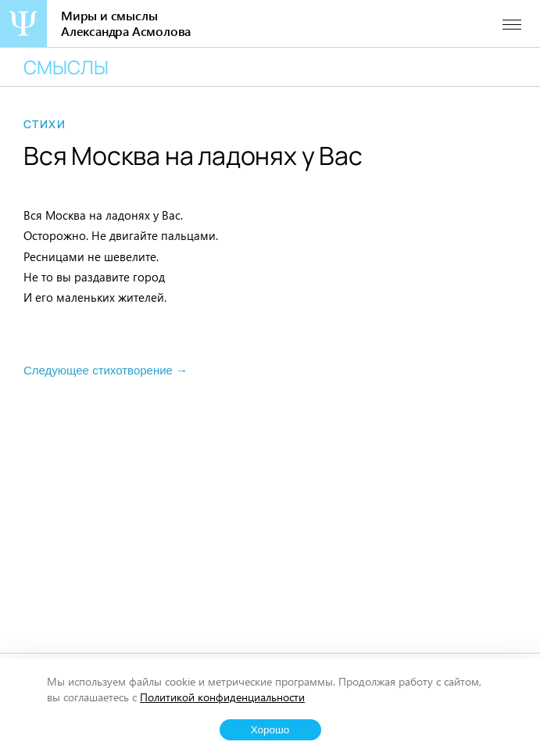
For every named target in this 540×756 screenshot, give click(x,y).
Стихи (45, 124)
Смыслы (66, 67)
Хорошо (270, 730)
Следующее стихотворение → (105, 370)
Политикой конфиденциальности (222, 697)
